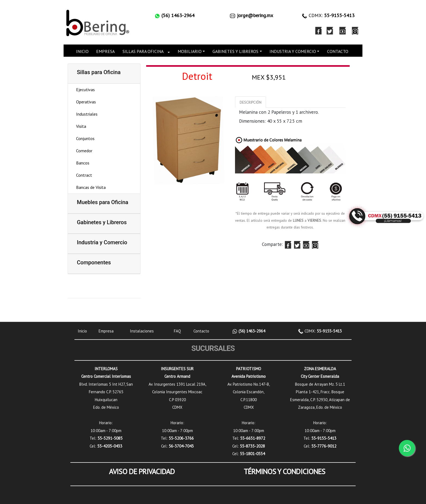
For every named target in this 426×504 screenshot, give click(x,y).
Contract (84, 175)
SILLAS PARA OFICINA (143, 51)
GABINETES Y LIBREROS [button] (235, 51)
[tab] (250, 102)
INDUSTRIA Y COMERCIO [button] (293, 51)
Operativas (86, 102)
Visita (81, 126)
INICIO (82, 51)
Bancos (83, 163)
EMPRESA (105, 51)
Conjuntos (85, 138)
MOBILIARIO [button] (190, 51)
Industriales (87, 114)
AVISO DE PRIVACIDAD (142, 471)
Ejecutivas (85, 90)
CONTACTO (338, 51)
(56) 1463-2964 (251, 331)
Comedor (84, 151)
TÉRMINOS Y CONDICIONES (284, 471)
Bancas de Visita (91, 187)
